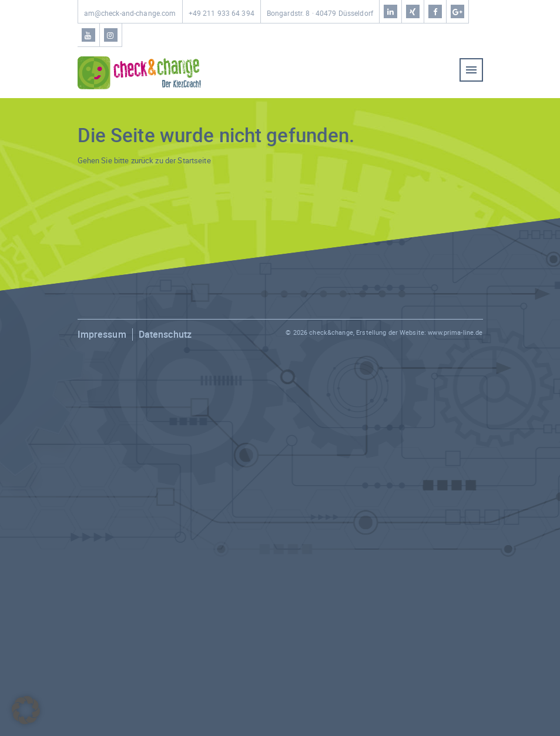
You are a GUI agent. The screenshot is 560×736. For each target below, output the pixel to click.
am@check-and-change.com (130, 13)
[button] (26, 710)
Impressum (102, 334)
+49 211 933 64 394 (222, 13)
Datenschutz (165, 334)
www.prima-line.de (455, 332)
